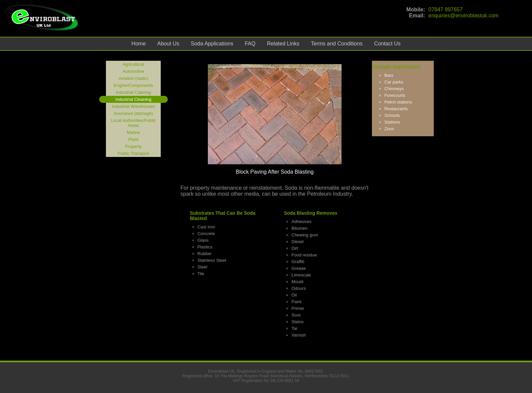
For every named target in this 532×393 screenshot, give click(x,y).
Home (139, 44)
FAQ (250, 44)
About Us (168, 44)
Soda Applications (212, 44)
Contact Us (387, 44)
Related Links (283, 44)
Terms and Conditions (337, 44)
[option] (275, 120)
